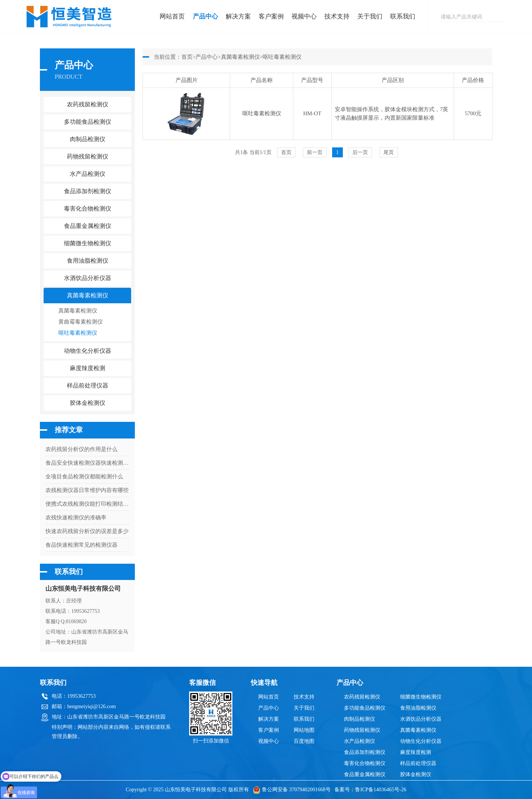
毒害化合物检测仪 (365, 763)
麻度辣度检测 (416, 752)
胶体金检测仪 (88, 403)
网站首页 (172, 16)
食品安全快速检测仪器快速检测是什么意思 (87, 463)
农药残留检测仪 (362, 697)
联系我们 (403, 16)
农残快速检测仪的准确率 (76, 518)
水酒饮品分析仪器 (421, 719)
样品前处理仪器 (418, 763)
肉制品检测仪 (359, 719)
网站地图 (304, 730)
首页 (187, 57)
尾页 (389, 152)
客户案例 (271, 16)
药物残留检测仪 (362, 730)
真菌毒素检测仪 (78, 311)
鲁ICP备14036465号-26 (381, 790)
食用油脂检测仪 (418, 708)
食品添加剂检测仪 (365, 752)
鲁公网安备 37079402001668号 (292, 790)
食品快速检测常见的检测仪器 (81, 545)
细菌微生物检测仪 (421, 697)
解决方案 (238, 16)
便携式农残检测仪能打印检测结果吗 (87, 504)
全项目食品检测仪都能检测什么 (84, 477)
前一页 (315, 152)
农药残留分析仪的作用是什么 (81, 449)
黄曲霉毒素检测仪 (81, 322)
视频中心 (304, 16)
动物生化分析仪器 (421, 741)
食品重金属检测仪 (365, 774)
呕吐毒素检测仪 (78, 333)
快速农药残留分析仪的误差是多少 (87, 531)
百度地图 (304, 741)
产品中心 (205, 16)
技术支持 (337, 16)
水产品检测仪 (359, 741)
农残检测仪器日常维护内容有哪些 (87, 490)
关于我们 (370, 16)
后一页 (360, 152)
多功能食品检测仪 (365, 708)
